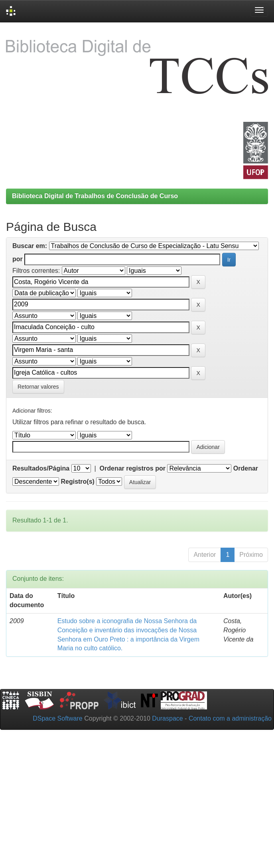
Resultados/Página (41, 468)
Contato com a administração (230, 718)
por (18, 259)
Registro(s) (77, 482)
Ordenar (246, 468)
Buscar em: (30, 246)
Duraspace (167, 718)
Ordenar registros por (133, 468)
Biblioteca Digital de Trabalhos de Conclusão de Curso (95, 196)
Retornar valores (38, 387)
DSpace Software (58, 718)
